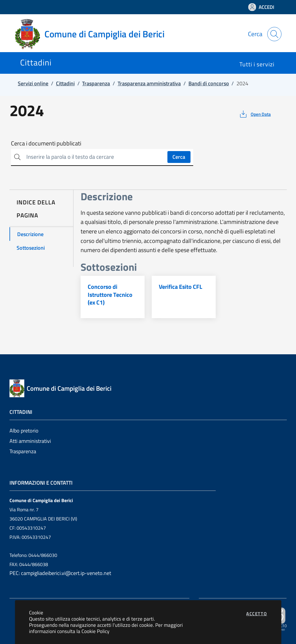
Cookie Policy (95, 631)
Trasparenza (23, 451)
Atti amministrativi (30, 441)
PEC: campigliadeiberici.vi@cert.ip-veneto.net (60, 573)
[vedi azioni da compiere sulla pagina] (255, 114)
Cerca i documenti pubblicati (46, 143)
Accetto (257, 614)
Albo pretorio (24, 431)
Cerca (179, 157)
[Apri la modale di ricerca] (274, 34)
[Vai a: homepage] (93, 34)
